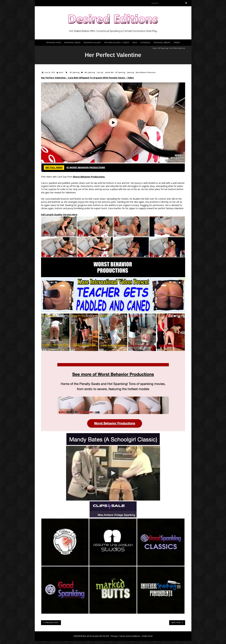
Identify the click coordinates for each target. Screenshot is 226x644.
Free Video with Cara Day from (73, 177)
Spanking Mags (54, 42)
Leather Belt (109, 72)
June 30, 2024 (49, 72)
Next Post (177, 623)
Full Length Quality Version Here (59, 215)
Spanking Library (162, 42)
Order (177, 42)
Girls (135, 42)
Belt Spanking (90, 72)
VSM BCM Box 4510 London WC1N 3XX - (92, 636)
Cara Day (100, 72)
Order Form (147, 636)
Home (155, 48)
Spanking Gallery (92, 42)
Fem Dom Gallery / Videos (117, 42)
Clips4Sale (145, 42)
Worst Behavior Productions (146, 72)
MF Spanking (163, 48)
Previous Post (51, 623)
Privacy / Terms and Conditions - (126, 636)
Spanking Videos (72, 42)
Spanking (130, 72)
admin (61, 72)
